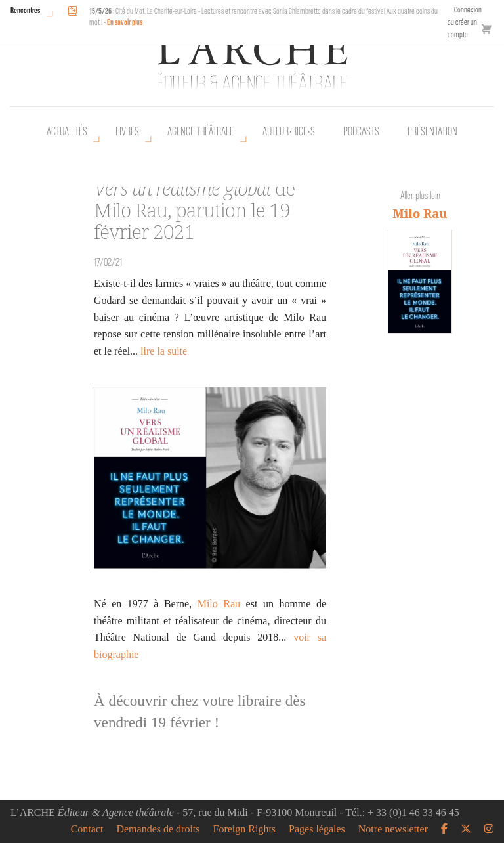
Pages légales (317, 829)
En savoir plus (125, 22)
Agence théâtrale (200, 131)
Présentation (432, 131)
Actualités (67, 131)
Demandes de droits (158, 829)
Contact (87, 829)
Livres (127, 131)
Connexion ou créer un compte (465, 22)
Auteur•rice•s (289, 131)
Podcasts (361, 131)
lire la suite (164, 351)
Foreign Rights (245, 829)
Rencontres (25, 10)
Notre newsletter (393, 829)
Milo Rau (219, 604)
